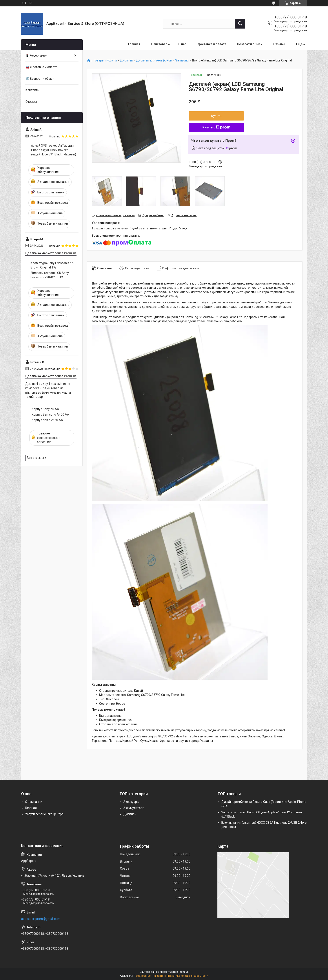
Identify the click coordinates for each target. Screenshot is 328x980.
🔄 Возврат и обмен (40, 79)
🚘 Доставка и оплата (42, 67)
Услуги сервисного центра (44, 814)
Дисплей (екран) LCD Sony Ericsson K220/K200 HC (50, 275)
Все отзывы (35, 458)
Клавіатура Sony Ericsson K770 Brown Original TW (53, 265)
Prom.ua (184, 972)
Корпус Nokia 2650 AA (47, 420)
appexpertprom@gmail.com (41, 919)
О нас (182, 44)
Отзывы (279, 44)
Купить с (216, 127)
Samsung (182, 60)
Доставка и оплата (212, 44)
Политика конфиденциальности (188, 976)
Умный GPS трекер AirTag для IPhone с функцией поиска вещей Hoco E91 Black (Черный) (53, 150)
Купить (216, 116)
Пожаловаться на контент (150, 976)
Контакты (33, 90)
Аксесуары (131, 802)
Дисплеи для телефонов (154, 60)
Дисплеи (127, 60)
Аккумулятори (134, 808)
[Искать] (240, 24)
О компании (34, 802)
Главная (134, 44)
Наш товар (159, 44)
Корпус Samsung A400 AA (50, 414)
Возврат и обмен (250, 44)
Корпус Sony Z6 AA (45, 409)
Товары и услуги (105, 60)
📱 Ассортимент (37, 56)
